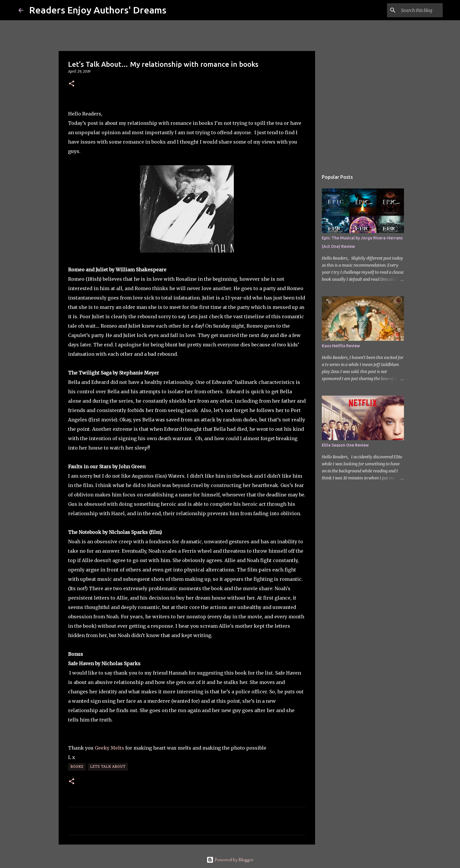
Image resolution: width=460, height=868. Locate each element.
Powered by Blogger (230, 860)
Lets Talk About (108, 767)
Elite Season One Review (345, 445)
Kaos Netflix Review (341, 346)
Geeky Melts (109, 748)
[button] (72, 84)
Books (77, 767)
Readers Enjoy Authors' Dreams (98, 10)
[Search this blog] (412, 10)
